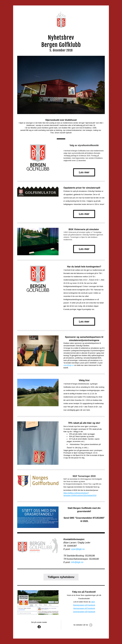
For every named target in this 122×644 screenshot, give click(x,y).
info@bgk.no (77, 562)
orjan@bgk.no (69, 365)
